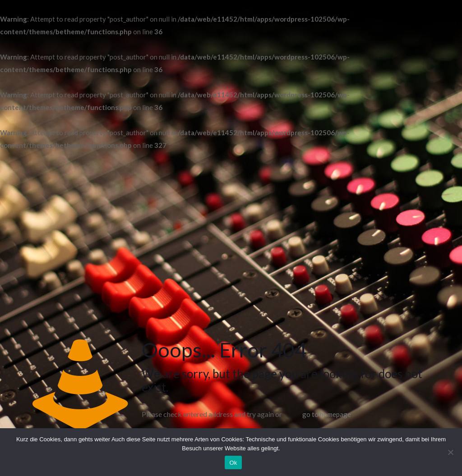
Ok (233, 463)
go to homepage (327, 414)
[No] (451, 452)
